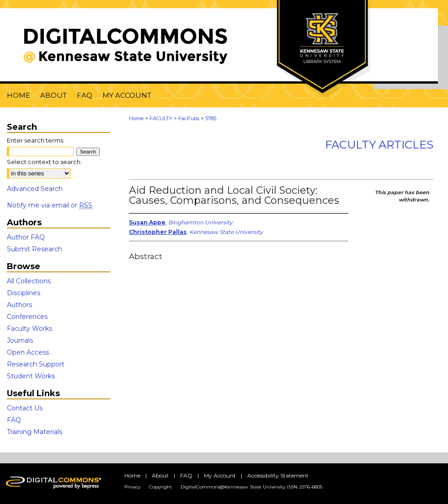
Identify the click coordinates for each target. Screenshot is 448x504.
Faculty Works (29, 329)
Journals (20, 340)
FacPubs (189, 118)
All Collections (29, 281)
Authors (19, 305)
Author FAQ (26, 237)
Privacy (132, 487)
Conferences (27, 317)
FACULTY (161, 118)
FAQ (14, 420)
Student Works (31, 376)
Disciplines (24, 293)
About (160, 475)
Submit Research (35, 249)
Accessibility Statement (278, 475)
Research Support (36, 364)
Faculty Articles (379, 145)
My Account (220, 475)
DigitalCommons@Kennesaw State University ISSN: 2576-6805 (251, 487)
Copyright (160, 487)
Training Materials (35, 432)
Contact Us (25, 408)
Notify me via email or (50, 205)
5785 (211, 118)
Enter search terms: (36, 140)
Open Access (28, 352)
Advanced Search (35, 189)
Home (136, 118)
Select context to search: (44, 162)
